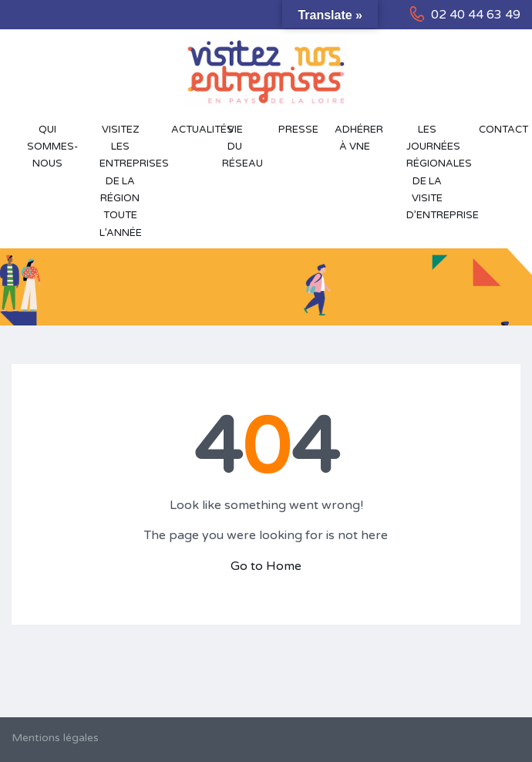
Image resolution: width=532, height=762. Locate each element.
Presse (298, 130)
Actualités (189, 130)
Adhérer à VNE (359, 138)
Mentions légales (55, 738)
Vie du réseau (242, 147)
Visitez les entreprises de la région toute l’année (128, 181)
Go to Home (266, 566)
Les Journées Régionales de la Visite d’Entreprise (435, 172)
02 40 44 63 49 (476, 15)
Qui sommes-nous (52, 147)
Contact (499, 130)
